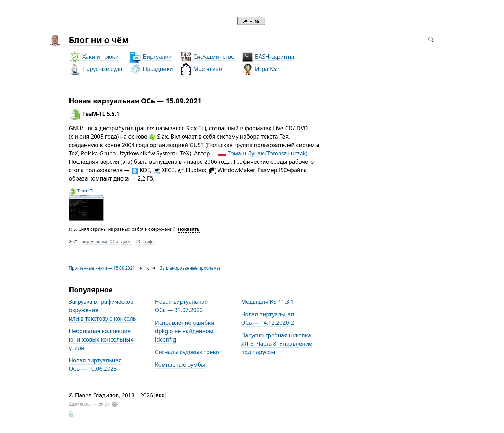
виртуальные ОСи (100, 241)
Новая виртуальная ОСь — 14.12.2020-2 (268, 318)
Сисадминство (207, 57)
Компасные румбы (180, 365)
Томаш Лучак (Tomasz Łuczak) (268, 153)
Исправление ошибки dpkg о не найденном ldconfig (185, 331)
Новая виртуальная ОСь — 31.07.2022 (181, 306)
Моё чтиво (201, 69)
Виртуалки (150, 57)
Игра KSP (261, 69)
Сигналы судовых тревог (188, 352)
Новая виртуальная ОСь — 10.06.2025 (95, 365)
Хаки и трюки (94, 57)
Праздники (151, 69)
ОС (138, 241)
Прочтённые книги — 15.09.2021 (102, 268)
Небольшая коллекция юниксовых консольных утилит (101, 339)
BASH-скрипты (268, 57)
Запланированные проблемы (190, 268)
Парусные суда (95, 69)
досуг (127, 241)
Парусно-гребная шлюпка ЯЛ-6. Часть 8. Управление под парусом (277, 344)
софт (149, 241)
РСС (160, 395)
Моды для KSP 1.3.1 (268, 302)
